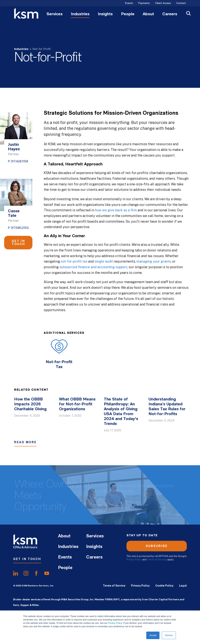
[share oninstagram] (26, 573)
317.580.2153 (20, 228)
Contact (181, 3)
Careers (170, 14)
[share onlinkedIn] (16, 573)
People (128, 14)
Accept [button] (153, 635)
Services (55, 14)
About (148, 14)
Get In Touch (27, 559)
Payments (144, 3)
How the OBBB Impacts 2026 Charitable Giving (30, 404)
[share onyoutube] (47, 573)
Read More (25, 442)
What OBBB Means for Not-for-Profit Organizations (77, 404)
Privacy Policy (115, 623)
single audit (104, 261)
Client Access (163, 3)
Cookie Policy (164, 586)
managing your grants (154, 261)
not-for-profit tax (74, 261)
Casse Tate (14, 214)
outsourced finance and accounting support (93, 267)
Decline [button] (169, 635)
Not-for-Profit (42, 49)
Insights (105, 14)
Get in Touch (18, 243)
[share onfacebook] (36, 573)
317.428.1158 (19, 161)
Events (129, 3)
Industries (80, 14)
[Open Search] (189, 14)
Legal (183, 586)
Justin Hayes (14, 147)
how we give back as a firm (116, 210)
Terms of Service (157, 560)
